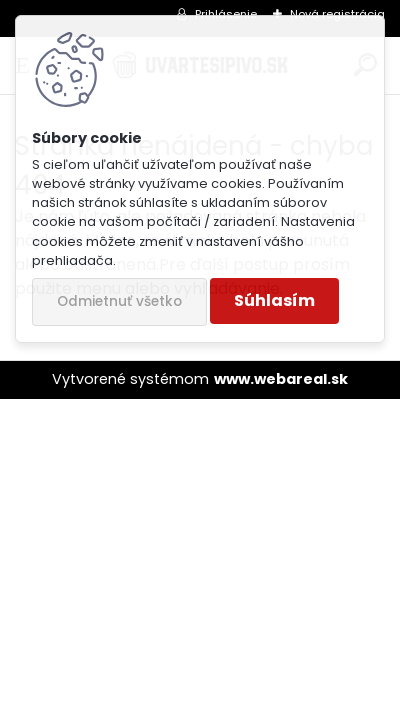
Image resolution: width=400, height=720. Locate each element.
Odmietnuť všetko (119, 301)
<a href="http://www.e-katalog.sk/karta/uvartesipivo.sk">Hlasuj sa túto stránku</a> (200, 346)
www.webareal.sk (281, 379)
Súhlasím (274, 300)
